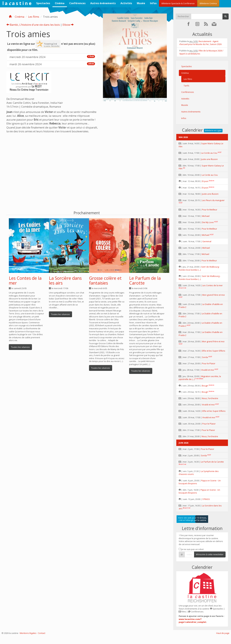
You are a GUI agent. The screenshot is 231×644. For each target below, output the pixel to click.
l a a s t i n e (17, 3)
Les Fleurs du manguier (213, 200)
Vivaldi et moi (208, 370)
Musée (141, 3)
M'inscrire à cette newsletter (210, 554)
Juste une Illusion (209, 159)
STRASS (206, 499)
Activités (126, 3)
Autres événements (103, 3)
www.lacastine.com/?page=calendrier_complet (193, 621)
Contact (42, 633)
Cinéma (60, 3)
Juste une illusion (210, 194)
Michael (206, 216)
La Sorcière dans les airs (65, 280)
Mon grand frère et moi (214, 295)
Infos (153, 3)
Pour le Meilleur (210, 210)
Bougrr (205, 386)
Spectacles (43, 3)
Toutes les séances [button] (20, 347)
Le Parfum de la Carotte (145, 280)
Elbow (68, 25)
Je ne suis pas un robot (191, 549)
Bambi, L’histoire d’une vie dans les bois (33, 25)
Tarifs (186, 86)
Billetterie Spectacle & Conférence (178, 3)
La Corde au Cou (209, 153)
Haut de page (223, 633)
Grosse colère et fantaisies (105, 280)
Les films (34, 17)
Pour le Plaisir (209, 363)
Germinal (207, 241)
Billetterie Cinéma (208, 3)
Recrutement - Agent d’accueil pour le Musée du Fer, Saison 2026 (200, 43)
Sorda (205, 357)
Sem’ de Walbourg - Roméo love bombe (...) (199, 268)
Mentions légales (28, 633)
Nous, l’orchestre (210, 398)
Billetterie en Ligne (213, 130)
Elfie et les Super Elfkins (214, 351)
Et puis (205, 181)
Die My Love (208, 222)
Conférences (77, 3)
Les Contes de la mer (25, 280)
